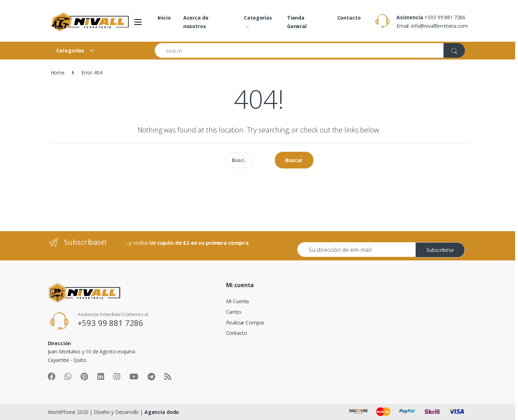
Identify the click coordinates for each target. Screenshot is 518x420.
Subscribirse (440, 250)
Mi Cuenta (238, 301)
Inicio (164, 18)
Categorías (258, 18)
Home (58, 72)
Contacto (349, 18)
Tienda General (297, 22)
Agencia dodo (162, 412)
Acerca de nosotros (196, 22)
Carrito (234, 312)
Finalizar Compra (245, 323)
